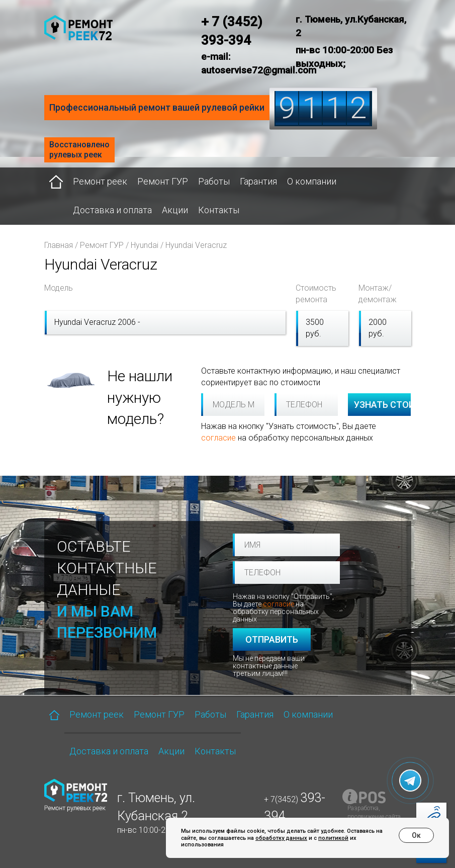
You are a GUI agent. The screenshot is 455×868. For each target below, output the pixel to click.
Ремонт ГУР (163, 181)
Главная (59, 245)
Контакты (219, 210)
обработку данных (281, 838)
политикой (333, 838)
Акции (175, 210)
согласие (218, 438)
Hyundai (145, 245)
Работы (214, 181)
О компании (312, 181)
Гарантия (258, 181)
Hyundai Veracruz (196, 245)
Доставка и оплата (112, 210)
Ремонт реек (100, 181)
